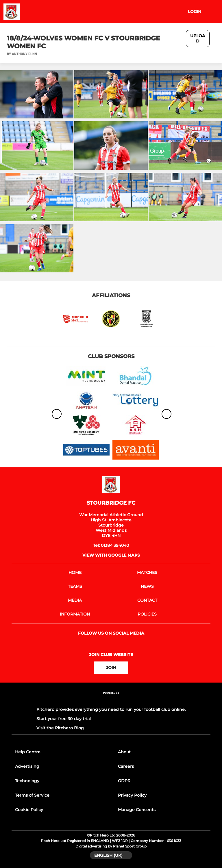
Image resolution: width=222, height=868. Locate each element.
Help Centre (28, 752)
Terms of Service (32, 795)
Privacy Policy (132, 795)
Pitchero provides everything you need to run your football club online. (111, 709)
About (124, 752)
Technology (27, 781)
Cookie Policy (29, 810)
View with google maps (111, 555)
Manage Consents (137, 810)
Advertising (27, 766)
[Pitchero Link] (111, 700)
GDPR (124, 781)
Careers (126, 766)
